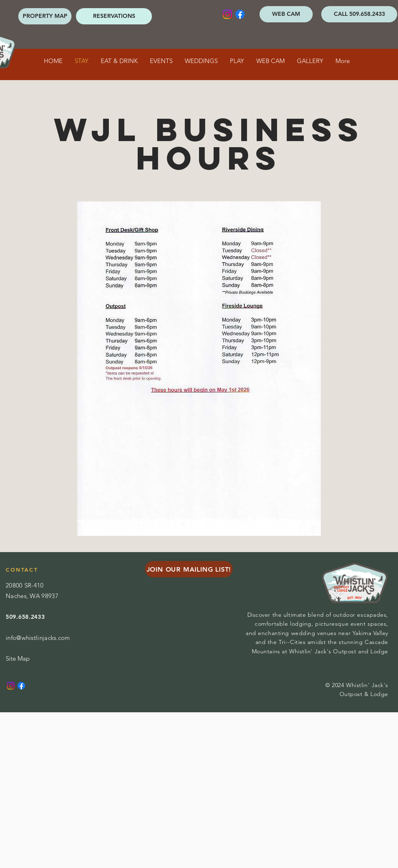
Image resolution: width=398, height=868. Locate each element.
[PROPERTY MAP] (45, 16)
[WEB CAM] (286, 14)
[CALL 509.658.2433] (359, 14)
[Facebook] (240, 14)
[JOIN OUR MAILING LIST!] (189, 569)
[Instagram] (227, 14)
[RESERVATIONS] (114, 16)
